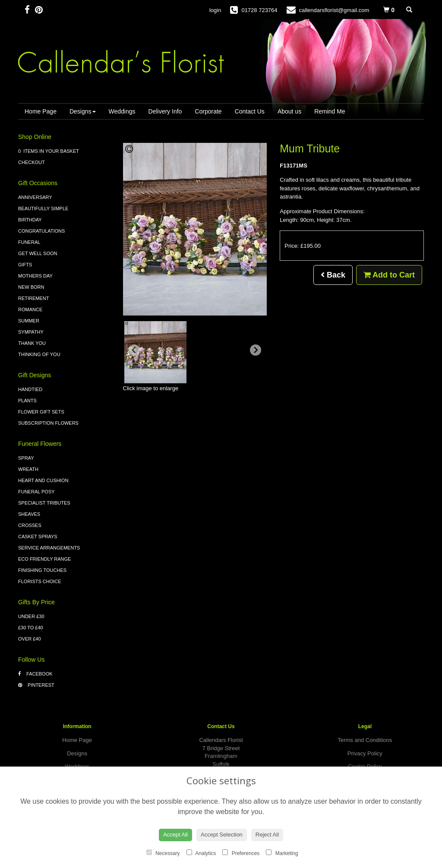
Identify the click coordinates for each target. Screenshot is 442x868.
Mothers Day (35, 276)
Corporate (208, 111)
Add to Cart (389, 275)
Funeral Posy (36, 492)
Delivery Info (165, 111)
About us (289, 111)
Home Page (41, 111)
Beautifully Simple (43, 208)
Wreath (28, 469)
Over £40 (30, 639)
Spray (26, 458)
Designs (83, 111)
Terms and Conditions (365, 740)
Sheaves (29, 514)
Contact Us (250, 111)
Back (333, 275)
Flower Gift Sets (41, 412)
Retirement (34, 298)
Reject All (267, 835)
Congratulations (41, 231)
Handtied (30, 389)
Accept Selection (222, 835)
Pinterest (36, 685)
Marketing (282, 853)
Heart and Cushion (43, 480)
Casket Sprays (38, 537)
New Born (31, 287)
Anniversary (35, 197)
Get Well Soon (38, 253)
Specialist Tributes (44, 503)
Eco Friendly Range (44, 559)
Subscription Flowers (48, 423)
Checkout (32, 162)
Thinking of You (39, 354)
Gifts (25, 265)
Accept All (175, 835)
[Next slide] (256, 350)
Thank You (32, 343)
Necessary (163, 853)
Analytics (201, 853)
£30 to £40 (31, 628)
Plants (27, 401)
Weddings (122, 111)
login (215, 10)
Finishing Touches (42, 570)
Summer (29, 321)
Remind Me (330, 111)
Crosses (30, 525)
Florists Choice (40, 581)
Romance (30, 309)
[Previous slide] (134, 350)
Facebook (35, 674)
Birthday (30, 220)
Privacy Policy (365, 753)
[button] (155, 352)
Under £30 (31, 616)
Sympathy (31, 332)
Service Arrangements (49, 548)
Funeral (29, 242)
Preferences (241, 853)
